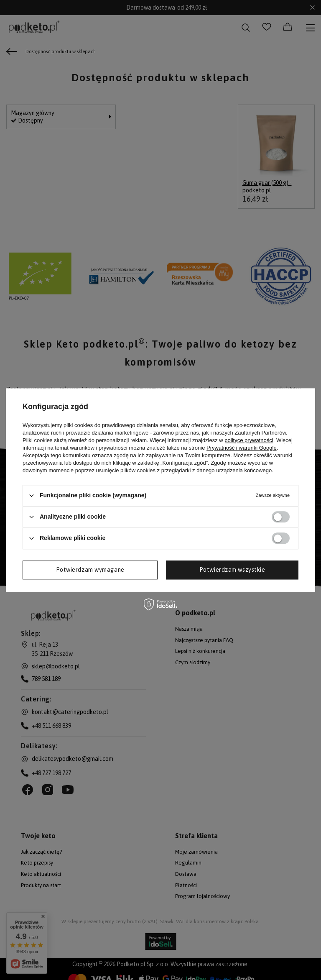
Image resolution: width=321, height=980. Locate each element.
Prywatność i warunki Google (242, 448)
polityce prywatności (249, 440)
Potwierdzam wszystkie (232, 570)
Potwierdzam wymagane (90, 570)
